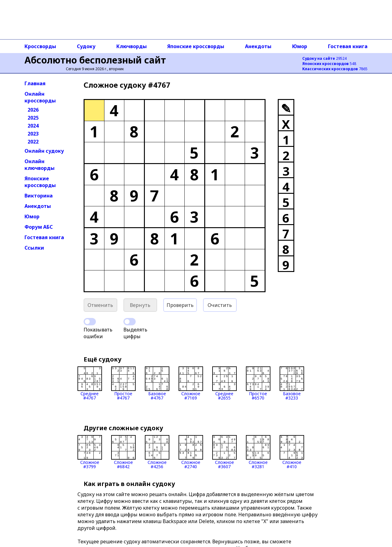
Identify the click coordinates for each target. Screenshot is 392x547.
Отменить (100, 305)
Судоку (86, 46)
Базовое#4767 (157, 383)
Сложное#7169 (191, 383)
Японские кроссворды (196, 46)
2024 (33, 126)
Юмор (300, 46)
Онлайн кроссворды (40, 97)
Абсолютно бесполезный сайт (95, 60)
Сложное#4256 (157, 452)
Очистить (220, 305)
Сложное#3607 (224, 452)
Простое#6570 (258, 383)
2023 (33, 134)
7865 (335, 69)
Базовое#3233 (292, 383)
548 (329, 64)
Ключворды (132, 46)
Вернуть (140, 305)
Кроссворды (40, 46)
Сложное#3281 (258, 452)
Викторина (39, 196)
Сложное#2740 (191, 452)
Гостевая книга (348, 46)
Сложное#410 (292, 452)
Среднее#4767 (90, 383)
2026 (33, 110)
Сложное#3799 (90, 452)
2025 (33, 118)
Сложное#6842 (123, 452)
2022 (33, 142)
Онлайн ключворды (40, 165)
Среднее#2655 (224, 383)
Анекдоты (258, 46)
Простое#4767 (123, 383)
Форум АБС (39, 227)
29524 (324, 58)
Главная (35, 83)
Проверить (180, 305)
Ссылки (34, 248)
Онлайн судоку (44, 151)
